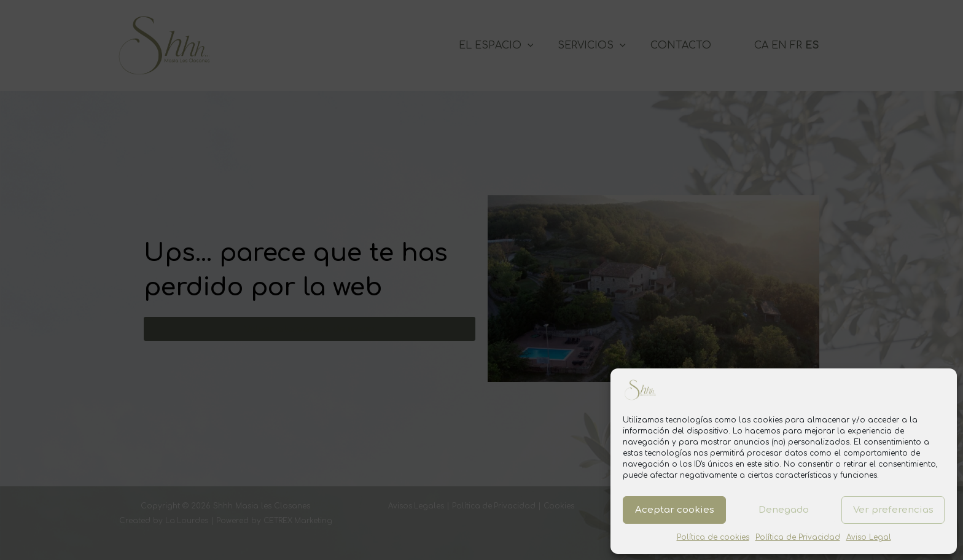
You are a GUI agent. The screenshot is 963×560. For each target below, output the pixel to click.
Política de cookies (713, 537)
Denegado (784, 510)
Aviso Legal (869, 537)
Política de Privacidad (798, 537)
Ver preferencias (893, 510)
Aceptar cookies (675, 510)
